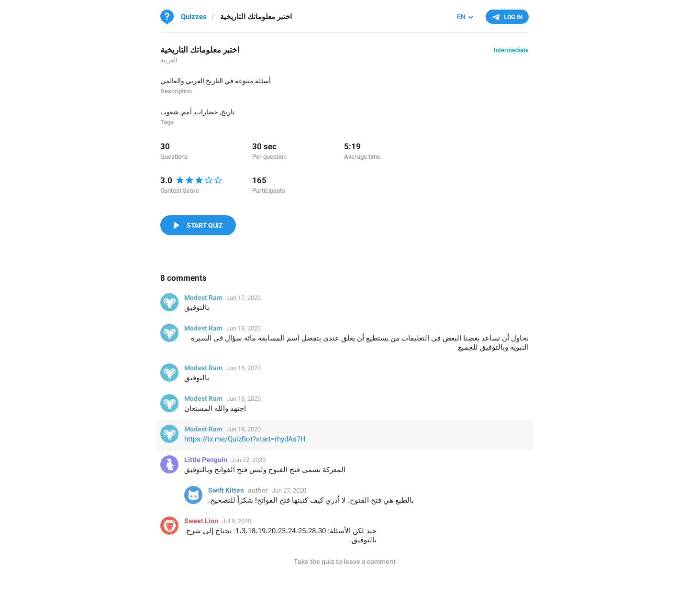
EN (461, 17)
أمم (187, 112)
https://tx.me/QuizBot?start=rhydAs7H (245, 439)
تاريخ (228, 112)
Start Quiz (205, 225)
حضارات (206, 112)
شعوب (170, 112)
